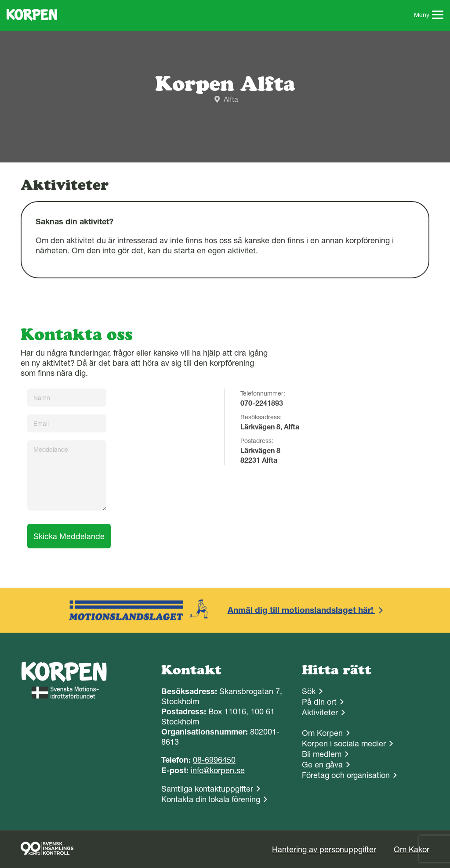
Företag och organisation (346, 775)
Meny (429, 16)
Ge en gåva (322, 765)
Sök (309, 691)
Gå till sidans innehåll (0, 0)
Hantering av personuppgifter (324, 849)
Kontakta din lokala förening (211, 799)
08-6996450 (214, 760)
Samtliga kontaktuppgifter (207, 789)
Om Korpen (322, 733)
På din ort (319, 702)
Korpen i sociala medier (344, 744)
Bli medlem (322, 754)
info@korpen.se (218, 770)
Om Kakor (412, 849)
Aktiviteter (320, 712)
